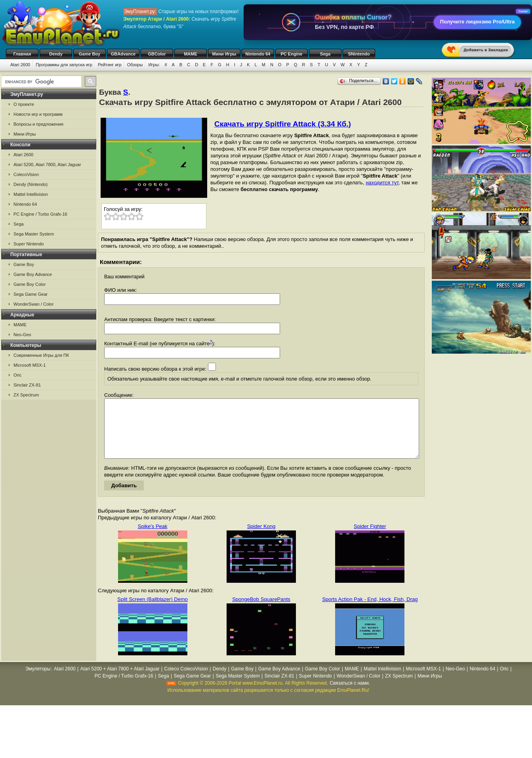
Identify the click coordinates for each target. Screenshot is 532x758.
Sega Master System (34, 234)
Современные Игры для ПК (41, 355)
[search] (41, 82)
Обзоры (135, 65)
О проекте (24, 104)
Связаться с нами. (350, 695)
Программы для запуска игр (64, 65)
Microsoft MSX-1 (30, 365)
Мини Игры (224, 54)
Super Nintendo (29, 244)
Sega (325, 54)
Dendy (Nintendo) (31, 184)
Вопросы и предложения (38, 124)
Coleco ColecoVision (186, 681)
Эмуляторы (38, 681)
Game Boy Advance (33, 274)
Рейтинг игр (110, 65)
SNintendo (359, 54)
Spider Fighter (370, 538)
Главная (22, 54)
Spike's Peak (153, 538)
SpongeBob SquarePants (261, 611)
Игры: (154, 65)
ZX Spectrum (26, 395)
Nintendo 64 (258, 54)
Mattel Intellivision (31, 194)
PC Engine (291, 54)
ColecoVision (26, 174)
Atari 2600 (20, 65)
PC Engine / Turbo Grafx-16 (40, 214)
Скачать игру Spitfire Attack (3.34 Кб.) (283, 124)
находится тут (382, 183)
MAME (191, 54)
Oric (17, 375)
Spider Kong (261, 538)
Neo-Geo (22, 335)
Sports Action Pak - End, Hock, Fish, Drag (370, 611)
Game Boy (90, 54)
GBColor (157, 54)
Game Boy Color (30, 284)
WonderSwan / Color (33, 304)
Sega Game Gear (31, 294)
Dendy (56, 54)
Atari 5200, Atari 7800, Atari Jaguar (47, 165)
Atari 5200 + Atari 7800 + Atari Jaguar (120, 681)
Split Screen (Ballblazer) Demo (153, 611)
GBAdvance (123, 54)
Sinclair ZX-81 (27, 385)
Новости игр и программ (38, 114)
